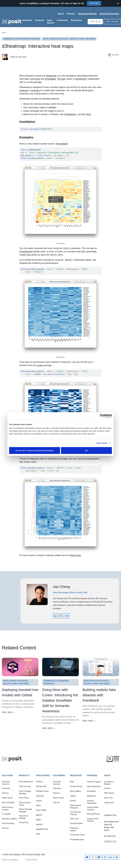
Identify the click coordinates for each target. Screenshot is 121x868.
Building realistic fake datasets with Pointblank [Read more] (99, 695)
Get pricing (23, 822)
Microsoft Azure (93, 814)
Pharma (5, 793)
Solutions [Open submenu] (27, 20)
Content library (76, 786)
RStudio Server (42, 791)
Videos (73, 796)
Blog (4, 33)
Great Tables (41, 810)
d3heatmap (51, 76)
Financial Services (6, 783)
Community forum (77, 835)
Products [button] (24, 776)
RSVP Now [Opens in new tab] (94, 3)
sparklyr (39, 824)
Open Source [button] (43, 776)
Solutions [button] (7, 776)
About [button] (107, 776)
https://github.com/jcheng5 (67, 616)
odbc (38, 834)
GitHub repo (75, 555)
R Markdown (70, 114)
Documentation (76, 823)
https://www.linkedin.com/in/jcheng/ (55, 616)
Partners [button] (92, 776)
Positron (39, 782)
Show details (102, 443)
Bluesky (117, 857)
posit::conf (74, 819)
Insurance (6, 788)
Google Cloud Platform (93, 820)
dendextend (81, 79)
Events (73, 801)
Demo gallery (112, 22)
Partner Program (94, 782)
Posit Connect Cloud (25, 804)
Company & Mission (109, 783)
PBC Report (109, 793)
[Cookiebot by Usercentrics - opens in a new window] (102, 416)
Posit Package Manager (25, 792)
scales (40, 365)
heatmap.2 (36, 90)
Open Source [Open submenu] (51, 22)
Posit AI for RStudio (23, 817)
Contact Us (110, 815)
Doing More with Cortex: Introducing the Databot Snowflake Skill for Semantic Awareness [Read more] (60, 700)
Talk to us (95, 22)
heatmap (24, 90)
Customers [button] (59, 776)
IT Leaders (6, 814)
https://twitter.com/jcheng (61, 616)
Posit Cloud (24, 798)
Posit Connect (25, 786)
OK (86, 450)
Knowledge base (77, 840)
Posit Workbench (26, 782)
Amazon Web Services (93, 808)
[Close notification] (118, 3)
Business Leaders (9, 819)
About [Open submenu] (61, 14)
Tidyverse (40, 796)
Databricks (91, 796)
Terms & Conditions (10, 860)
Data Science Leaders (8, 808)
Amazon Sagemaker (92, 802)
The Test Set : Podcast (76, 813)
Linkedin (111, 857)
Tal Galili (61, 79)
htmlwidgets (50, 79)
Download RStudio (87, 14)
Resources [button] (76, 776)
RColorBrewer (26, 252)
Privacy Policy (31, 860)
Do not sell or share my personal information (35, 450)
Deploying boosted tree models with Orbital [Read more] (20, 692)
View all (5, 828)
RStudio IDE (41, 786)
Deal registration (94, 786)
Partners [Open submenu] (71, 14)
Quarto (39, 801)
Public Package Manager (25, 810)
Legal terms (109, 803)
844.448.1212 (110, 836)
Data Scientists (8, 803)
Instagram (105, 857)
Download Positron (109, 14)
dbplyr (39, 820)
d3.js (38, 79)
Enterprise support (74, 829)
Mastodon (99, 857)
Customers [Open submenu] (63, 20)
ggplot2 (39, 815)
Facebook (93, 857)
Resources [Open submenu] (76, 20)
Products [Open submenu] (39, 20)
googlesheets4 (42, 829)
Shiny (88, 114)
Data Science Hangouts (76, 807)
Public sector (7, 798)
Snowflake (91, 791)
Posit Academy (8, 823)
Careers (107, 788)
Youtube (87, 857)
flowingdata (62, 144)
